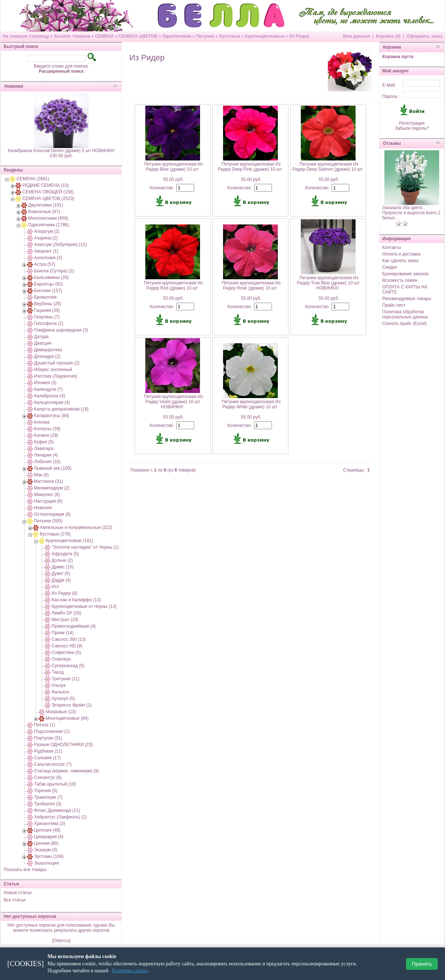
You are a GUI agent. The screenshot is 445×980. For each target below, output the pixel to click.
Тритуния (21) (65, 679)
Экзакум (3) (46, 850)
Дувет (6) (61, 574)
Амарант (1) (46, 251)
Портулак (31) (48, 738)
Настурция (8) (48, 501)
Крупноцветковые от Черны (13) (84, 606)
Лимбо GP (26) (66, 613)
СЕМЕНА (104, 36)
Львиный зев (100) (53, 468)
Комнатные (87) (44, 212)
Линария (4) (46, 455)
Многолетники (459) (48, 218)
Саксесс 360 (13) (69, 639)
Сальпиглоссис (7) (53, 764)
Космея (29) (46, 435)
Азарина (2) (46, 238)
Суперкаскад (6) (68, 666)
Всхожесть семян (400, 280)
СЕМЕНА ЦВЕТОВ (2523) (48, 198)
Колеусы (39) (47, 429)
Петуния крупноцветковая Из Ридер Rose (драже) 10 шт (251, 285)
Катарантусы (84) (51, 416)
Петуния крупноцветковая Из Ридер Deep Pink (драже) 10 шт (250, 167)
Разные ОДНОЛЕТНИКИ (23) (63, 745)
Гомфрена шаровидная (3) (61, 330)
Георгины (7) (47, 317)
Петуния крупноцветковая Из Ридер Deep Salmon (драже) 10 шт (328, 167)
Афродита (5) (65, 554)
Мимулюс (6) (47, 495)
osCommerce (270, 975)
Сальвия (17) (47, 758)
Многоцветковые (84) (67, 718)
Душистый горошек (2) (57, 363)
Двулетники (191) (45, 205)
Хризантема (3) (49, 824)
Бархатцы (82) (48, 284)
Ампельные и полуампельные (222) (76, 527)
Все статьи (15, 900)
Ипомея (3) (45, 383)
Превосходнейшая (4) (74, 626)
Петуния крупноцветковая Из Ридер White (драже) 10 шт (251, 404)
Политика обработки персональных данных (405, 314)
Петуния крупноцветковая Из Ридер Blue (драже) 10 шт (173, 167)
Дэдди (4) (61, 580)
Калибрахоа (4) (49, 396)
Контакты (392, 247)
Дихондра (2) (47, 356)
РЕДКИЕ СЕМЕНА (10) (45, 185)
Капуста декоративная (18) (61, 409)
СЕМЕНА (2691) (33, 179)
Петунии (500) (48, 521)
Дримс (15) (62, 567)
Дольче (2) (62, 560)
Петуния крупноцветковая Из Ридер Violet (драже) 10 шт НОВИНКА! (173, 402)
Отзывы (392, 143)
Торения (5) (46, 791)
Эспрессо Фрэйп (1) (72, 705)
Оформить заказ (425, 36)
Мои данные (356, 36)
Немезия (43, 508)
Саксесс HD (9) (67, 646)
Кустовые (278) (55, 534)
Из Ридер (299, 36)
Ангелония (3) (48, 258)
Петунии (205, 36)
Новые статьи (18, 893)
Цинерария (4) (49, 837)
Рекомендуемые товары (407, 299)
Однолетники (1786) (48, 225)
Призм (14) (62, 633)
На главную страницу (26, 36)
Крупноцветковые (264, 36)
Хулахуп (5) (63, 699)
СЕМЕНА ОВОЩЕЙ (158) (48, 192)
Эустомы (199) (49, 856)
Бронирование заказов (405, 274)
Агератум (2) (47, 231)
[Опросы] (61, 941)
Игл (55, 587)
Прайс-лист (394, 305)
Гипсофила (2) (49, 323)
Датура (41, 337)
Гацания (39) (47, 310)
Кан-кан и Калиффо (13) (76, 600)
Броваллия (45, 297)
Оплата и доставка (401, 254)
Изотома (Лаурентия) (55, 376)
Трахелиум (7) (48, 797)
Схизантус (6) (48, 777)
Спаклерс (61, 659)
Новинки (14, 86)
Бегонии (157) (48, 291)
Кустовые (230, 36)
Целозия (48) (47, 830)
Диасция (43, 343)
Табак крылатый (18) (55, 784)
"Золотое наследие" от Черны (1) (85, 547)
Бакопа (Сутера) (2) (54, 271)
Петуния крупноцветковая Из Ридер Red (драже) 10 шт (173, 285)
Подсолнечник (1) (52, 731)
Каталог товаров (72, 36)
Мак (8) (41, 475)
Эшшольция (46, 863)
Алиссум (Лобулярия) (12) (60, 245)
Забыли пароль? (412, 128)
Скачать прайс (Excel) (404, 323)
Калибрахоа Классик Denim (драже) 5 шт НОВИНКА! (61, 151)
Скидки (390, 267)
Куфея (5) (44, 442)
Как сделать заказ (400, 261)
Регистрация (412, 123)
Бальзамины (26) (51, 277)
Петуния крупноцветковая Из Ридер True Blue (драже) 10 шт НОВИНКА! (328, 283)
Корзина (392, 47)
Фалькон (60, 692)
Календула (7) (48, 389)
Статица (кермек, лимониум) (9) (66, 771)
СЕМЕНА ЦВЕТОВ (138, 36)
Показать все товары (25, 870)
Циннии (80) (46, 843)
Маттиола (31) (48, 481)
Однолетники (177, 36)
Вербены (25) (48, 304)
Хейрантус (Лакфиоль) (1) (60, 817)
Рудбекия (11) (48, 751)
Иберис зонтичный (53, 370)
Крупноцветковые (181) (69, 541)
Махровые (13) (61, 712)
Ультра (58, 685)
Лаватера (44, 449)
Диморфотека (48, 350)
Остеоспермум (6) (52, 514)
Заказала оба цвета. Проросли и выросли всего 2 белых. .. (411, 213)
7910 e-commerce (216, 975)
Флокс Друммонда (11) (57, 810)
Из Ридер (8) (64, 593)
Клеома (42, 422)
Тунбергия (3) (48, 804)
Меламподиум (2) (52, 488)
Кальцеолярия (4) (52, 402)
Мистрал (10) (65, 620)
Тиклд (57, 672)
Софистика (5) (66, 652)
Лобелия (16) (47, 462)
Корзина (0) (388, 36)
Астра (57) (45, 264)
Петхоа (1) (45, 725)
